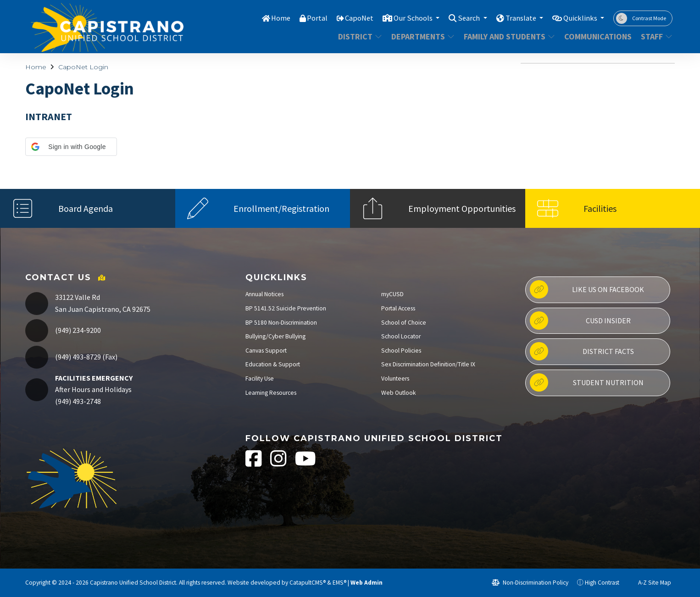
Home (272, 18)
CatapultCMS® (308, 583)
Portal (309, 18)
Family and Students (507, 36)
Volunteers (395, 379)
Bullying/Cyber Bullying (275, 336)
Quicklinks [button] (580, 18)
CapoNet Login (83, 67)
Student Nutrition (586, 382)
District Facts (582, 351)
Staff (655, 36)
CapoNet (352, 18)
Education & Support (273, 364)
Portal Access (398, 308)
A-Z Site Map (650, 583)
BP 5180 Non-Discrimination (281, 323)
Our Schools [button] (407, 18)
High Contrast (602, 583)
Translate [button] (518, 18)
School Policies (401, 351)
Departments (422, 36)
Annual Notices (264, 294)
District (360, 36)
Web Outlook (399, 393)
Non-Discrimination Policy (530, 583)
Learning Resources (271, 393)
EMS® (339, 583)
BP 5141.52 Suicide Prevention (286, 308)
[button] (71, 147)
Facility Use (260, 379)
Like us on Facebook (587, 289)
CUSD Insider (580, 321)
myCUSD (392, 294)
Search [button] (465, 18)
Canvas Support (266, 351)
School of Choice (404, 323)
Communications (596, 36)
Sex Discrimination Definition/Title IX (428, 364)
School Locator (401, 336)
